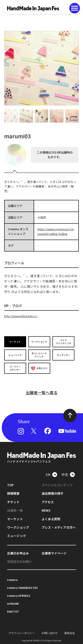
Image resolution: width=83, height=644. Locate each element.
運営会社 (69, 633)
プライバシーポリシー (22, 633)
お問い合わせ (50, 633)
